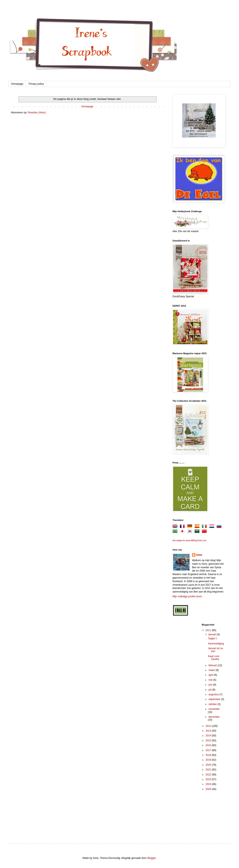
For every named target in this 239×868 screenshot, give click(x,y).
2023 (209, 779)
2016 (209, 745)
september (215, 699)
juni (211, 685)
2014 (209, 736)
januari (213, 634)
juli (210, 690)
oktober (213, 704)
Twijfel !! (212, 639)
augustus (214, 694)
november (214, 709)
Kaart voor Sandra (214, 658)
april (211, 675)
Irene (199, 555)
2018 (209, 755)
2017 (209, 750)
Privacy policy (36, 84)
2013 (209, 731)
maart (212, 670)
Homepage (17, 84)
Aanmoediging (216, 644)
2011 (209, 630)
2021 (209, 770)
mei (211, 680)
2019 (209, 760)
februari (213, 665)
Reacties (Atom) (37, 113)
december (214, 717)
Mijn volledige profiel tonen (187, 596)
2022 (209, 775)
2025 (209, 789)
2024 (209, 784)
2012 (209, 726)
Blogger (152, 858)
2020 (209, 765)
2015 (209, 741)
